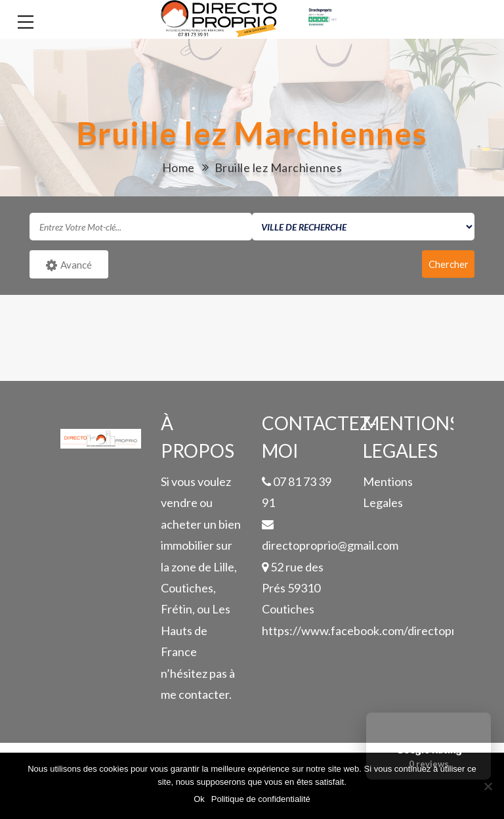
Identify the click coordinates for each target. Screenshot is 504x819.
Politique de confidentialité (261, 799)
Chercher (449, 264)
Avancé (69, 265)
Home (178, 168)
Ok (199, 799)
